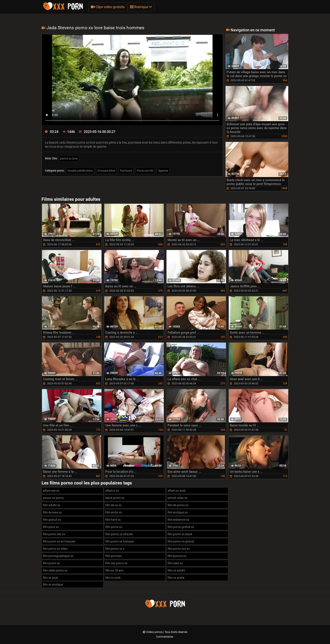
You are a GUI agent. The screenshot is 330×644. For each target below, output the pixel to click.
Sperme (163, 171)
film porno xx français (120, 541)
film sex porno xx (116, 563)
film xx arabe (176, 578)
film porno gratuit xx (181, 527)
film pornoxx (114, 556)
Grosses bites (106, 171)
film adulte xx (52, 505)
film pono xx (51, 527)
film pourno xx (177, 556)
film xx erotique (53, 584)
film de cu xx (113, 505)
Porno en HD (145, 171)
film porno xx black (180, 534)
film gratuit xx (52, 520)
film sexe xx (175, 563)
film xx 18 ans (114, 570)
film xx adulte (176, 570)
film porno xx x (115, 549)
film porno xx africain (119, 534)
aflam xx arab (177, 491)
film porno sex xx (54, 534)
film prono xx (51, 563)
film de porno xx (178, 505)
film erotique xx (178, 512)
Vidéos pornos (155, 632)
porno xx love (69, 158)
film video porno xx (55, 570)
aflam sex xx (51, 491)
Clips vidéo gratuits (108, 7)
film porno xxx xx (179, 549)
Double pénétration (80, 171)
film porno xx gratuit (181, 541)
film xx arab (113, 578)
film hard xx (113, 520)
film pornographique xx (58, 556)
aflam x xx (112, 491)
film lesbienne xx (178, 520)
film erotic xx (114, 512)
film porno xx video (55, 549)
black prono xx (115, 498)
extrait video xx (177, 498)
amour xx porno (53, 498)
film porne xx (114, 527)
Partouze (126, 171)
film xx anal (50, 578)
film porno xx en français (59, 541)
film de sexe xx (52, 512)
